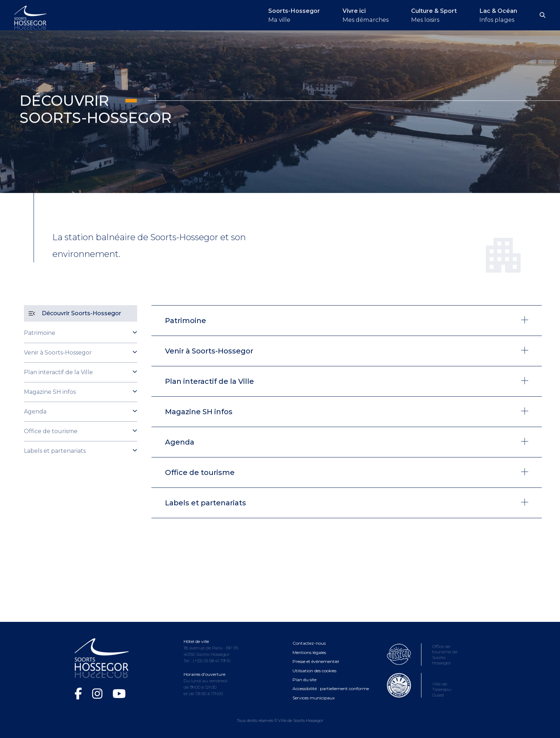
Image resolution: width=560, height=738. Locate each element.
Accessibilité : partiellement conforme (331, 689)
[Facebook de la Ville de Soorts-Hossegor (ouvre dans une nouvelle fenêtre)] (80, 694)
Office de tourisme (51, 431)
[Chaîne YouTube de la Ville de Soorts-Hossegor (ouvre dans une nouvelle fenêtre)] (119, 694)
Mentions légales (309, 652)
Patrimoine (40, 333)
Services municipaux (314, 698)
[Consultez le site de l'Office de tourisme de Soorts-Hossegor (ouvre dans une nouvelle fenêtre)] (425, 662)
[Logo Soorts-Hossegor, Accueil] (30, 17)
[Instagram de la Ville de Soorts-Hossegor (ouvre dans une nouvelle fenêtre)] (99, 694)
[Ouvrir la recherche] (543, 15)
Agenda (35, 412)
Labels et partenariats (55, 451)
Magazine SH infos (50, 392)
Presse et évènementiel (316, 661)
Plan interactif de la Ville (58, 372)
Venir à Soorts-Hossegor (58, 353)
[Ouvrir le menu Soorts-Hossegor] (284, 15)
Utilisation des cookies (314, 671)
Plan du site (304, 680)
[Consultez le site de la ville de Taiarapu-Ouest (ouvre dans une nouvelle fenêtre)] (425, 694)
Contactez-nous (309, 643)
